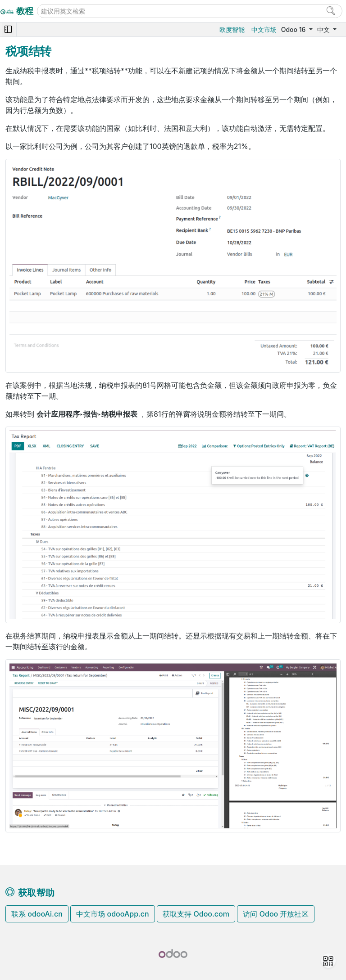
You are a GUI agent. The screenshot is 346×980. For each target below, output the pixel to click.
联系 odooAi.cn (37, 914)
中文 (324, 29)
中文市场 (264, 29)
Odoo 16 (294, 29)
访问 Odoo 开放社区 (276, 914)
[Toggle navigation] (8, 29)
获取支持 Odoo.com (196, 914)
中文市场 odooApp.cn (112, 914)
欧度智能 (232, 29)
